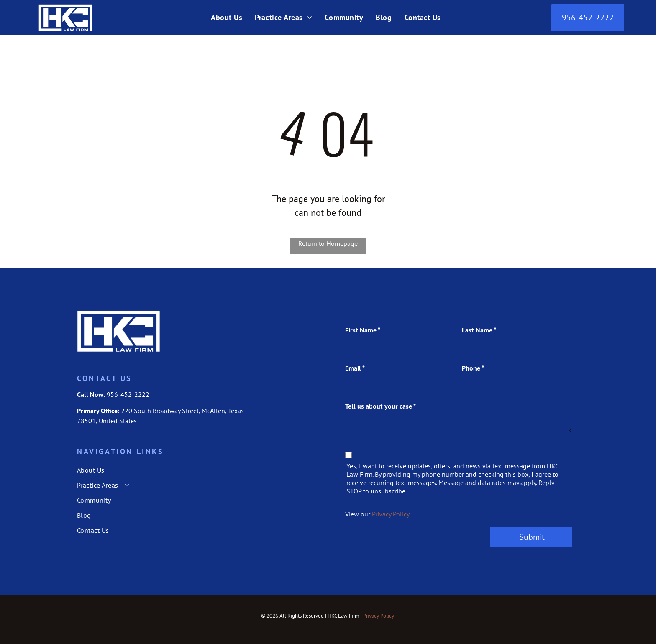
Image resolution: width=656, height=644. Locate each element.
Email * (355, 368)
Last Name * (479, 330)
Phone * (473, 368)
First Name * (363, 330)
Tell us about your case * (381, 406)
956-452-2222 (128, 394)
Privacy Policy (391, 514)
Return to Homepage (328, 243)
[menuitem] (227, 17)
